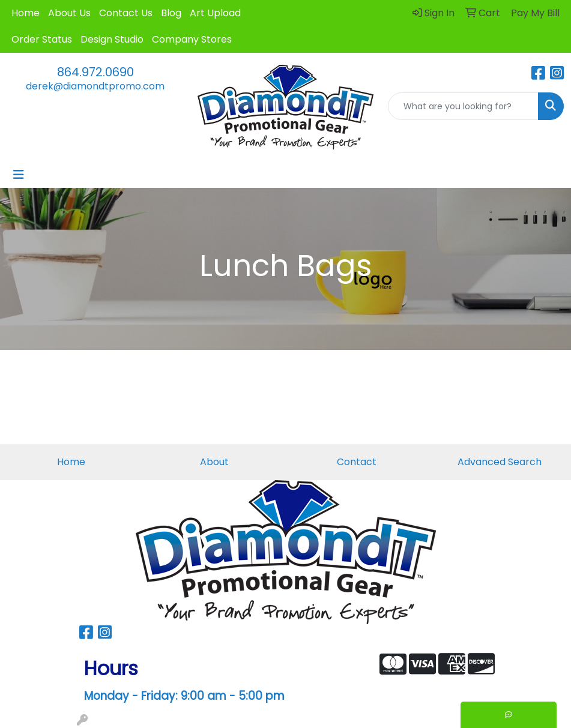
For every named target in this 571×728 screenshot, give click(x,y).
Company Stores (192, 39)
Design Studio (112, 39)
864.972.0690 (95, 72)
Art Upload (215, 13)
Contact (357, 462)
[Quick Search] (463, 106)
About (214, 462)
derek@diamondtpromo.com (95, 86)
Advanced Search (500, 462)
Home (26, 13)
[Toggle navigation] (19, 175)
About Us (69, 13)
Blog (171, 13)
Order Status (42, 39)
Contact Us (126, 13)
